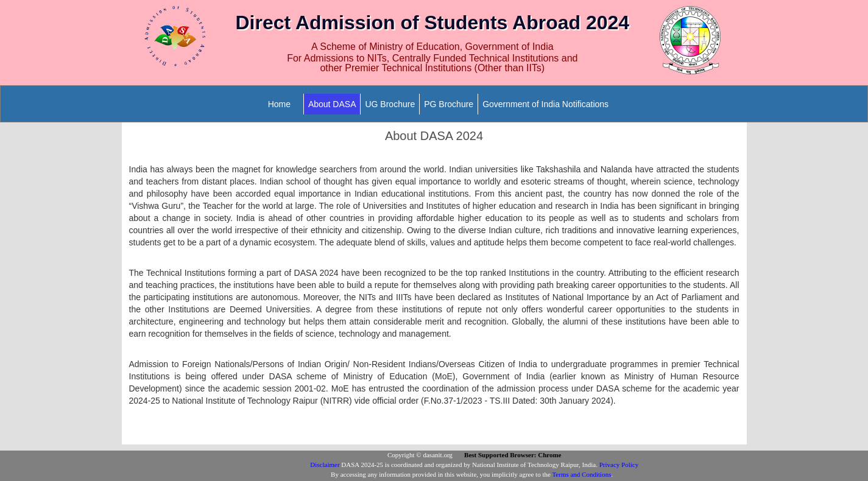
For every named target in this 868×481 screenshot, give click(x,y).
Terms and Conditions (581, 474)
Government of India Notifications (545, 104)
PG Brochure (449, 104)
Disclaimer (325, 465)
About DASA (332, 104)
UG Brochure (390, 104)
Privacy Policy (619, 465)
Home (279, 104)
